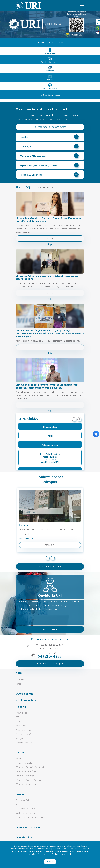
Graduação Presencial (25, 809)
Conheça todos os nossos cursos (50, 127)
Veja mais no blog (47, 187)
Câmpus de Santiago (25, 776)
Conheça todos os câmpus (50, 567)
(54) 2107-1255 (26, 539)
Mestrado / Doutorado (33, 156)
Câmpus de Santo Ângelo (27, 772)
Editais (19, 722)
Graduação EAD (23, 801)
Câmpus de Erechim (25, 763)
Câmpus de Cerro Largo (26, 785)
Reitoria (19, 759)
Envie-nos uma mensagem (50, 664)
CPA (17, 718)
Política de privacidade (62, 855)
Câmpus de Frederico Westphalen (31, 768)
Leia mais (50, 239)
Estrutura (20, 680)
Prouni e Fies (21, 713)
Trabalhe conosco (24, 743)
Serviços (19, 739)
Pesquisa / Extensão (31, 175)
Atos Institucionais (24, 730)
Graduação (26, 147)
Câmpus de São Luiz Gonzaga (29, 781)
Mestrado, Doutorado (25, 813)
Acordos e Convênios (25, 735)
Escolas (24, 137)
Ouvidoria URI (50, 630)
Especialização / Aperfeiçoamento (40, 166)
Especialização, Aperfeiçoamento (31, 818)
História (19, 684)
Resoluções (21, 726)
